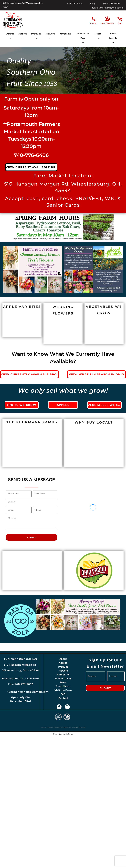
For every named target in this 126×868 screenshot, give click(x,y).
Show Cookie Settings (63, 734)
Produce (63, 667)
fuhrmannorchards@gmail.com (108, 8)
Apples (63, 663)
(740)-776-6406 (111, 4)
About (63, 659)
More (63, 682)
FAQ (93, 4)
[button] (10, 38)
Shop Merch (63, 686)
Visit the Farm (63, 690)
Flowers (63, 671)
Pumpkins (63, 675)
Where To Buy (63, 678)
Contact (63, 698)
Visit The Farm (74, 4)
